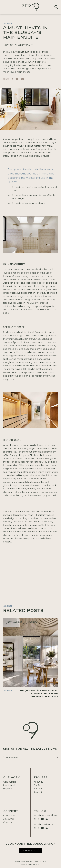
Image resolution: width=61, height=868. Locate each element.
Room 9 (38, 792)
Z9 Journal (9, 819)
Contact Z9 (9, 816)
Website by (31, 865)
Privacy (38, 862)
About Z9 (38, 782)
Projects (8, 789)
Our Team (39, 785)
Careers (8, 822)
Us (29, 850)
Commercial (10, 782)
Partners (38, 789)
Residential (9, 785)
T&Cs (44, 862)
